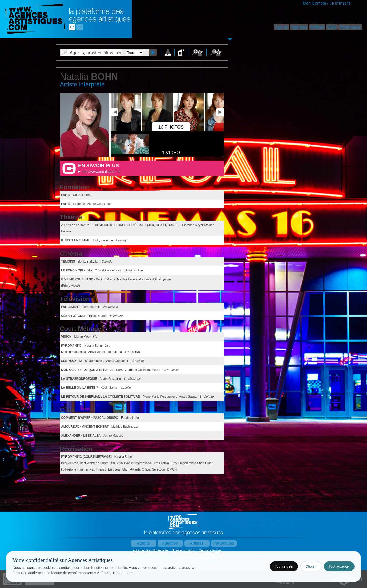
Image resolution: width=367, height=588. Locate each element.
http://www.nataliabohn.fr (101, 172)
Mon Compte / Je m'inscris (327, 3)
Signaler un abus (184, 550)
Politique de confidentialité (150, 550)
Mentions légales (210, 550)
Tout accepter (339, 566)
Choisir (311, 566)
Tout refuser (284, 566)
